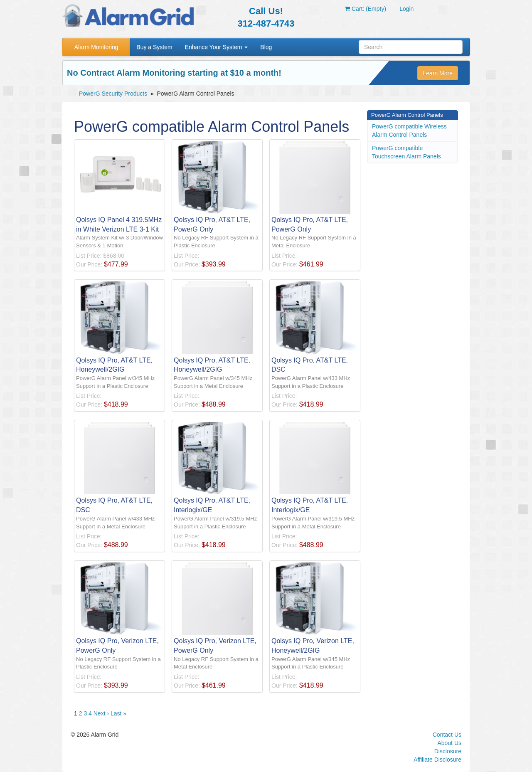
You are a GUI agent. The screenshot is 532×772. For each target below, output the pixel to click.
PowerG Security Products (113, 94)
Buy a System (154, 47)
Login (406, 9)
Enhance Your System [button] (217, 47)
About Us (449, 743)
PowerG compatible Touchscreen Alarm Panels (406, 152)
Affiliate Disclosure (437, 760)
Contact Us (447, 735)
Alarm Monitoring (96, 47)
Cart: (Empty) (365, 9)
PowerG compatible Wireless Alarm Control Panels (409, 131)
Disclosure (448, 751)
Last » (118, 713)
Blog (266, 47)
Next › (101, 713)
